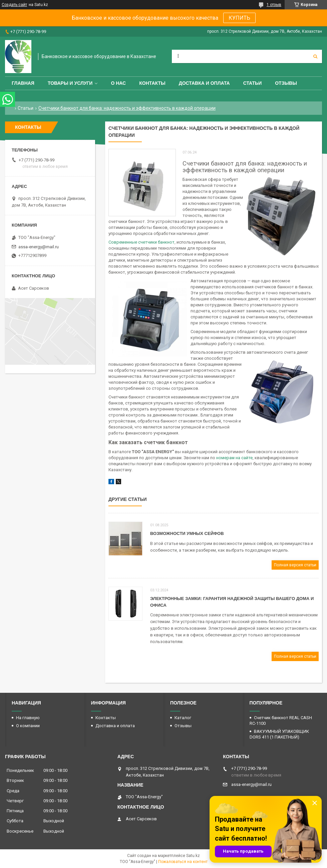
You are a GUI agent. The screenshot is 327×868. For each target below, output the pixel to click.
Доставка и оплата (204, 83)
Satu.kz (193, 856)
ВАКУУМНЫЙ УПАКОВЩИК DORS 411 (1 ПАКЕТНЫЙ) (279, 734)
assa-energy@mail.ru (39, 247)
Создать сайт (14, 5)
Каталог (183, 718)
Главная (23, 83)
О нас (118, 83)
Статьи (253, 83)
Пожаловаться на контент (183, 862)
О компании (28, 726)
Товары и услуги (70, 83)
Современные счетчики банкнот (141, 242)
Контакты (152, 83)
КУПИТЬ (239, 18)
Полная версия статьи (295, 565)
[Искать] (315, 56)
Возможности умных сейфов (187, 533)
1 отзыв (274, 5)
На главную (28, 718)
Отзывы (286, 83)
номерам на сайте (234, 458)
